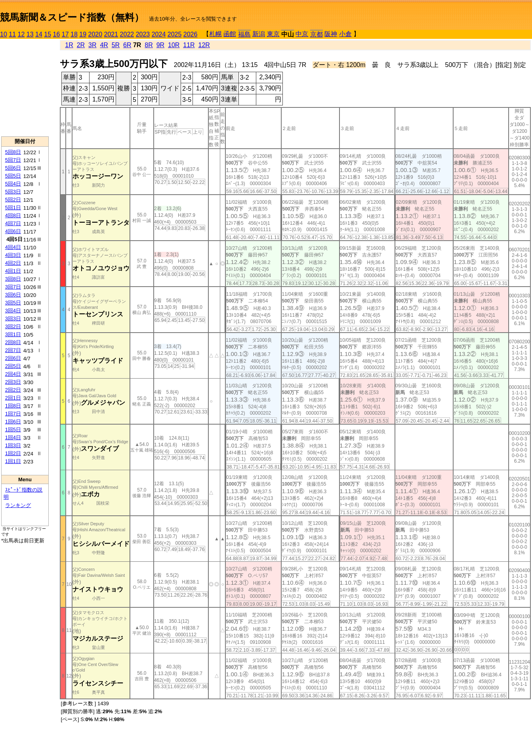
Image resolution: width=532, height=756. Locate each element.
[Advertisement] (25, 88)
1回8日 (13, 406)
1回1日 (13, 461)
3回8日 (13, 279)
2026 (191, 34)
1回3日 (13, 445)
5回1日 (13, 208)
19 (83, 34)
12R (204, 45)
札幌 (215, 34)
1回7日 (13, 414)
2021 (111, 34)
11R (189, 45)
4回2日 (13, 263)
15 (48, 34)
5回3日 (13, 192)
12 (21, 34)
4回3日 (13, 255)
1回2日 (13, 453)
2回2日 (13, 390)
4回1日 (13, 271)
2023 (143, 34)
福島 (244, 34)
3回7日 (13, 287)
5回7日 (13, 160)
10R (174, 45)
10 (4, 34)
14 (39, 34)
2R (81, 45)
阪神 (331, 34)
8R (149, 45)
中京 (302, 34)
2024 (159, 34)
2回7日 (13, 350)
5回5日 (13, 176)
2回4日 (13, 374)
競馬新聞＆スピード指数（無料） (72, 17)
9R (160, 45)
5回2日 (13, 200)
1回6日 (13, 422)
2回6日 (13, 358)
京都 (317, 34)
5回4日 (13, 184)
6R (127, 45)
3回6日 (13, 295)
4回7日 (13, 223)
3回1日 (13, 334)
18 (74, 34)
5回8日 (13, 152)
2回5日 (13, 366)
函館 (230, 34)
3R (92, 45)
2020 (95, 34)
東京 (273, 34)
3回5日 (13, 303)
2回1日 (13, 398)
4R (104, 45)
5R (116, 45)
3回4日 (13, 311)
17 (65, 34)
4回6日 (13, 231)
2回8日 (13, 342)
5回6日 (13, 168)
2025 (175, 34)
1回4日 (13, 437)
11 (12, 34)
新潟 (259, 34)
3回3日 (13, 319)
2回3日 (13, 382)
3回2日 (13, 326)
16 (57, 34)
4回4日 (13, 247)
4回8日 (13, 215)
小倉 (345, 34)
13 (30, 34)
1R (69, 45)
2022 (127, 34)
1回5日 (13, 430)
